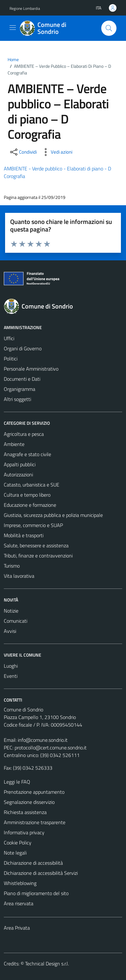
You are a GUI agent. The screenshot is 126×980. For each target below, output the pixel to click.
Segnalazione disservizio (29, 802)
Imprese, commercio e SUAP (33, 525)
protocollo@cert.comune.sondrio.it (51, 748)
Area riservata (19, 903)
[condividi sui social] (23, 152)
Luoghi (11, 666)
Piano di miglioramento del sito (36, 893)
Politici (11, 359)
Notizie (11, 611)
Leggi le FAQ (17, 782)
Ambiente (14, 444)
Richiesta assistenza (25, 812)
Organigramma (20, 389)
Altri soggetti (17, 399)
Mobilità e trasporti (24, 535)
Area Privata (17, 928)
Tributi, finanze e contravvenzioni (38, 556)
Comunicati (16, 621)
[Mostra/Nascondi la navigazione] (13, 28)
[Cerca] (109, 28)
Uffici (9, 338)
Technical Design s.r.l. (47, 964)
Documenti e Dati (22, 379)
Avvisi (10, 631)
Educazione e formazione (30, 505)
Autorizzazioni (18, 474)
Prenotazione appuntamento (34, 792)
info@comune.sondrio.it (43, 740)
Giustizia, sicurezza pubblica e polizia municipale (53, 515)
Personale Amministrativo (31, 369)
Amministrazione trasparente (35, 822)
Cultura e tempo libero (27, 495)
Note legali (15, 853)
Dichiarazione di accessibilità (33, 863)
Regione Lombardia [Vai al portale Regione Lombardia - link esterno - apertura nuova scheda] (25, 8)
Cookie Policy (18, 843)
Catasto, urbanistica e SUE (32, 485)
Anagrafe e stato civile (27, 454)
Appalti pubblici (20, 464)
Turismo (12, 566)
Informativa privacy (24, 832)
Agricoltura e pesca (24, 434)
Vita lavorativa (19, 576)
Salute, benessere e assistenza (36, 545)
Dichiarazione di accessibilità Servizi (41, 873)
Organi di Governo (23, 348)
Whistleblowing (20, 883)
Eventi (11, 676)
